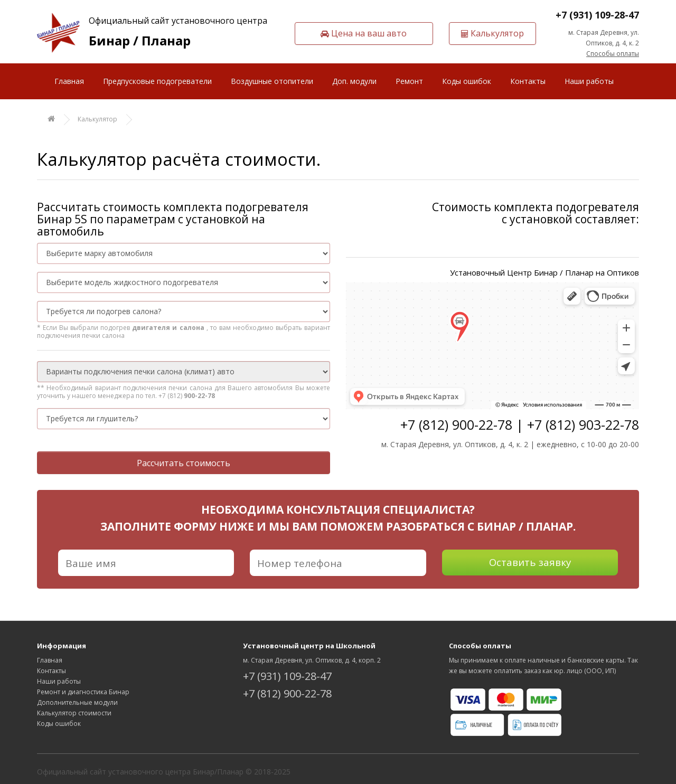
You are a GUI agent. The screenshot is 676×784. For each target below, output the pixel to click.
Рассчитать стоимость (184, 463)
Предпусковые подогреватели (157, 81)
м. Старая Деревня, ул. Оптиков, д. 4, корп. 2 (312, 660)
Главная (69, 81)
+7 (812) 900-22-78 (287, 693)
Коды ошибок (467, 81)
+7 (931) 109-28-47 (597, 15)
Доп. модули (354, 81)
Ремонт (409, 81)
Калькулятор (97, 119)
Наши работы (589, 81)
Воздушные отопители (272, 81)
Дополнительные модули (77, 702)
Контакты (528, 81)
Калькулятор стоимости (74, 713)
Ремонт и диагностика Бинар (83, 692)
